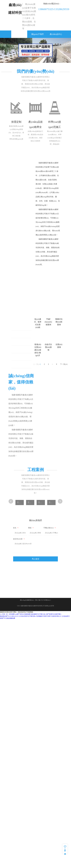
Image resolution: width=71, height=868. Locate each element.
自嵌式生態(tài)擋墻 (23, 365)
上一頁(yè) (36, 364)
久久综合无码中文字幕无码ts (27, 616)
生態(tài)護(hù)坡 (22, 349)
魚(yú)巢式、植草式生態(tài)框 (23, 327)
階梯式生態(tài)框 (22, 342)
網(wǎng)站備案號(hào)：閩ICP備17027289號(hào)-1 (35, 600)
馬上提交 (36, 559)
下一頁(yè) (62, 364)
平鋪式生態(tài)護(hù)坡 (23, 334)
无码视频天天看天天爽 (43, 616)
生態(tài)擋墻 (20, 357)
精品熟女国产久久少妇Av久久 (9, 616)
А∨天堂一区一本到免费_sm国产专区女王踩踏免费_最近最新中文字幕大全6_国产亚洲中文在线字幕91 (31, 614)
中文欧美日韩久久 (56, 616)
